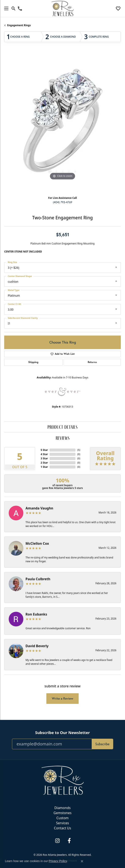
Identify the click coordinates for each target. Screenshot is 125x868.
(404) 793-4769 (62, 202)
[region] (62, 123)
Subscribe (102, 744)
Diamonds (62, 808)
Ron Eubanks (36, 614)
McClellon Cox (37, 543)
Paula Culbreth (38, 579)
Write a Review (62, 698)
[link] (20, 8)
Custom (62, 818)
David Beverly (37, 646)
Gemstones (62, 813)
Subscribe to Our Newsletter (62, 733)
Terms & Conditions (57, 848)
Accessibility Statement (80, 848)
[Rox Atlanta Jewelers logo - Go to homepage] (62, 8)
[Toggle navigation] (5, 8)
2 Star (44, 463)
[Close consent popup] (82, 861)
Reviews (63, 438)
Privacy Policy (40, 848)
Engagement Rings (19, 25)
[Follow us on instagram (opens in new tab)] (58, 841)
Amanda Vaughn (39, 508)
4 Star (44, 454)
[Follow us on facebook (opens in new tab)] (69, 841)
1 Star (44, 467)
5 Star (44, 450)
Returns (92, 362)
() (79, 450)
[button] (14, 8)
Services (62, 823)
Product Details (62, 427)
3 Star (44, 458)
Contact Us (62, 828)
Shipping (33, 362)
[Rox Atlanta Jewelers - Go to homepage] (63, 780)
